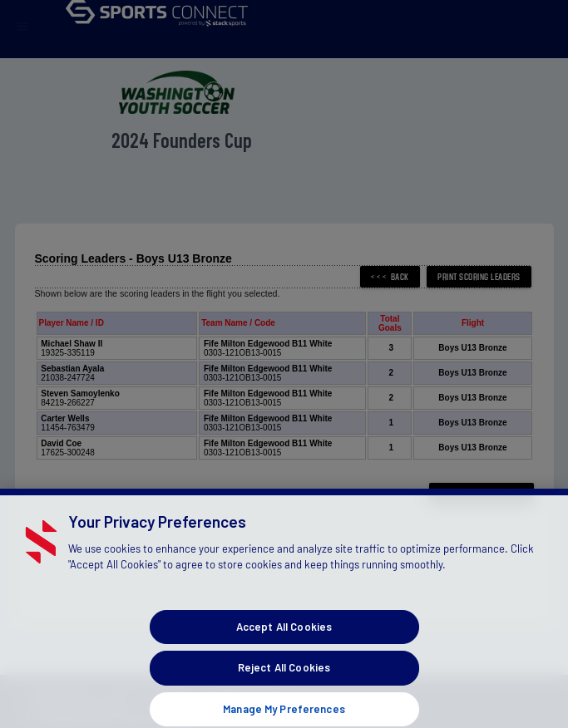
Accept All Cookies (284, 635)
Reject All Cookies (284, 676)
